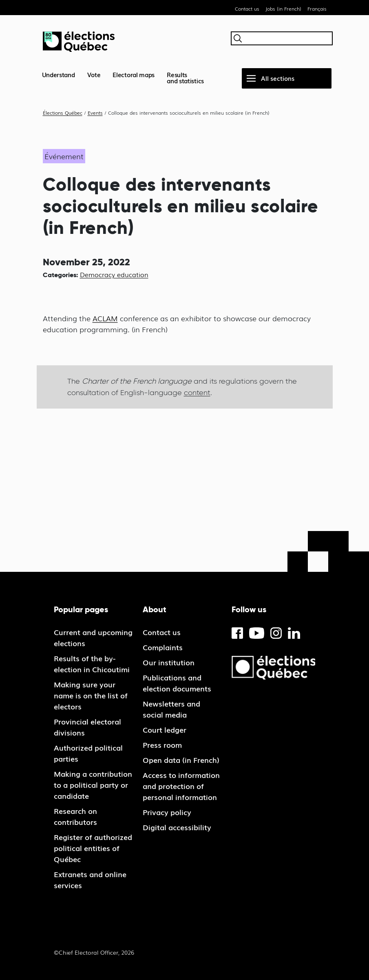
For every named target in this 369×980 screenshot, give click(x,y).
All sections (278, 78)
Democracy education (114, 274)
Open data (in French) (181, 760)
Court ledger (165, 729)
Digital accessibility (177, 827)
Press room (162, 744)
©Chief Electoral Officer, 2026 (94, 952)
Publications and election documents (177, 683)
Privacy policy (167, 812)
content (197, 392)
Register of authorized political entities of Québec (93, 848)
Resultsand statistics (185, 77)
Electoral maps (134, 74)
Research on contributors (75, 816)
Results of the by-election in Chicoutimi (92, 663)
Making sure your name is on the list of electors (91, 695)
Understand (59, 74)
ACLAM (105, 318)
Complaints (163, 647)
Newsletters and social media (171, 709)
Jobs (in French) (283, 9)
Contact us (247, 9)
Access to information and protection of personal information (181, 786)
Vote (94, 74)
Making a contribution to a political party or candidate (93, 784)
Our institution (169, 662)
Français (317, 9)
